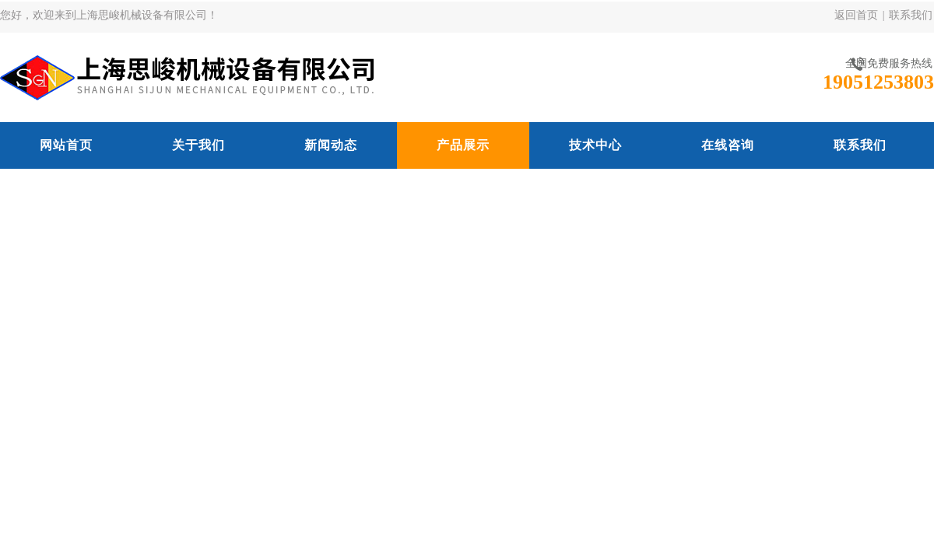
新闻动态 (331, 145)
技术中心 (595, 145)
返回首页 (856, 15)
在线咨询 (728, 145)
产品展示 (463, 145)
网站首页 (66, 145)
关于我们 (198, 145)
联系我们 (911, 15)
